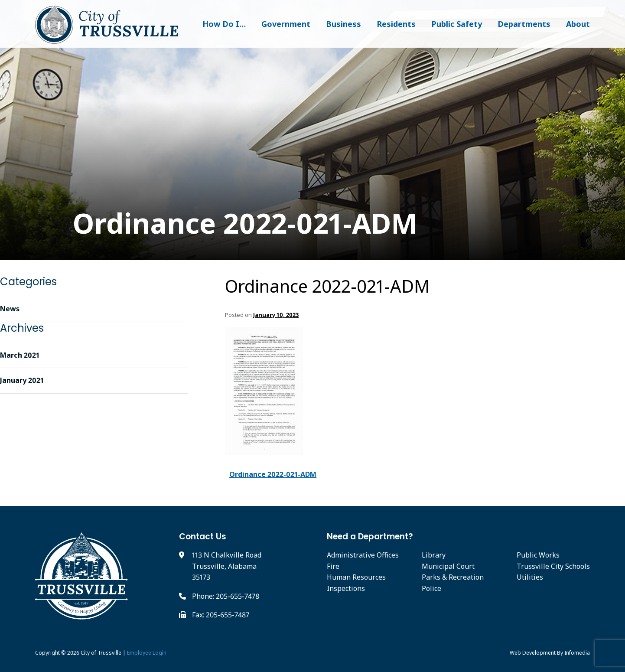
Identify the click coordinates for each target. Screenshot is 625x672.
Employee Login (147, 653)
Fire (333, 566)
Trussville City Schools (553, 566)
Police (431, 588)
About (578, 24)
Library (434, 555)
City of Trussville (101, 653)
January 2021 (22, 380)
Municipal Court (448, 566)
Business (343, 24)
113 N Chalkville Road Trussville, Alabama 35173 (227, 566)
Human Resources (356, 577)
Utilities (530, 577)
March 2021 (20, 355)
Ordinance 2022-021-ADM (226, 223)
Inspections (346, 588)
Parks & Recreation (453, 577)
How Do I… (224, 24)
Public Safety (457, 24)
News (10, 309)
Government (286, 24)
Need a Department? (370, 537)
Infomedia (577, 653)
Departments (524, 24)
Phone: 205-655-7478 (226, 596)
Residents (396, 24)
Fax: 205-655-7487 (221, 615)
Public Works (538, 555)
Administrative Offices (363, 555)
